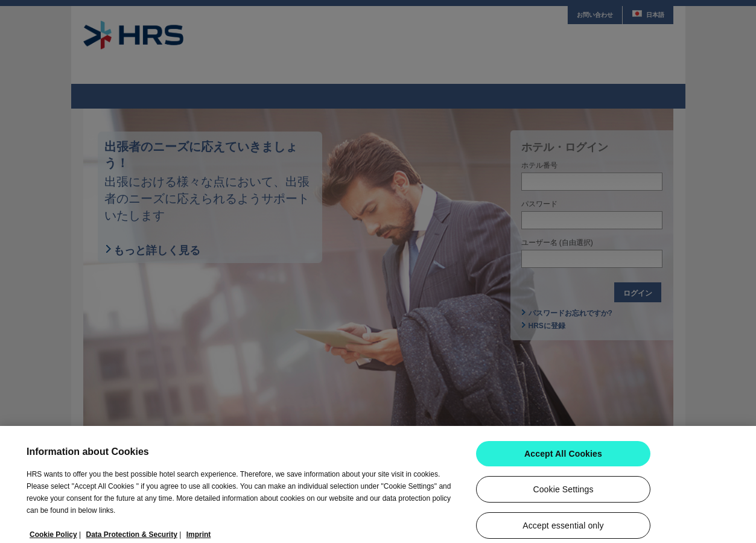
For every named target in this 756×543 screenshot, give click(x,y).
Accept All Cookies (563, 459)
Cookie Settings (563, 494)
